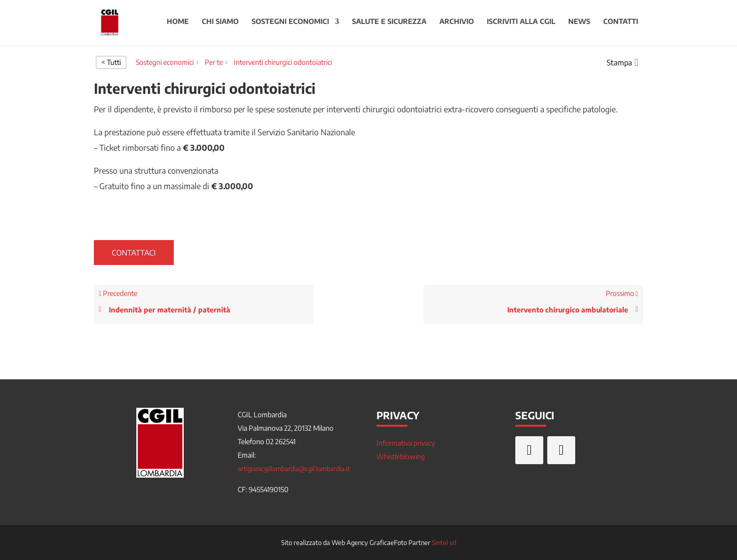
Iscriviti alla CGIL (521, 24)
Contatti (621, 24)
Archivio (457, 24)
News (579, 24)
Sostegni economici (290, 24)
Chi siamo (220, 24)
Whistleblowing (401, 456)
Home (178, 24)
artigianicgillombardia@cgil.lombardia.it (294, 469)
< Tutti (111, 62)
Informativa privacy (406, 443)
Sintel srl (444, 543)
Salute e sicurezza (389, 24)
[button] (622, 62)
